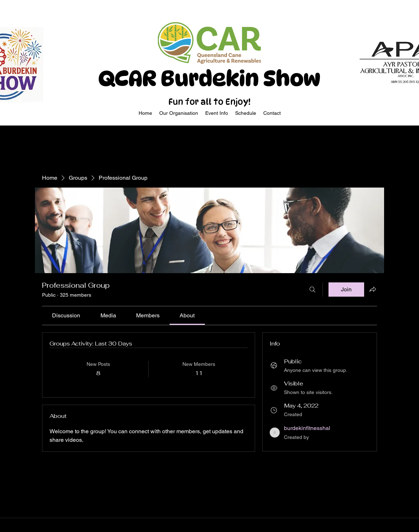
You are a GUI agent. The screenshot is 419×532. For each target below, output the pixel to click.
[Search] (312, 290)
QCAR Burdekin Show (209, 78)
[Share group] (373, 289)
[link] (66, 315)
